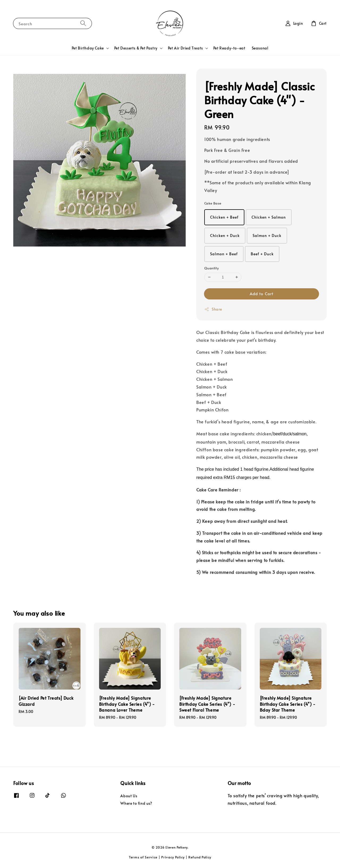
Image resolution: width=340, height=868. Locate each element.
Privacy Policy (173, 857)
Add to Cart (262, 293)
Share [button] (213, 309)
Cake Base (213, 203)
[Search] (83, 23)
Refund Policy (200, 857)
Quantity (211, 268)
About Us (129, 796)
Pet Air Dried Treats (185, 48)
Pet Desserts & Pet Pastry (136, 48)
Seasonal (260, 48)
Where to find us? (136, 803)
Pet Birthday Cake (88, 48)
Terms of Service (143, 857)
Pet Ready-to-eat (229, 48)
